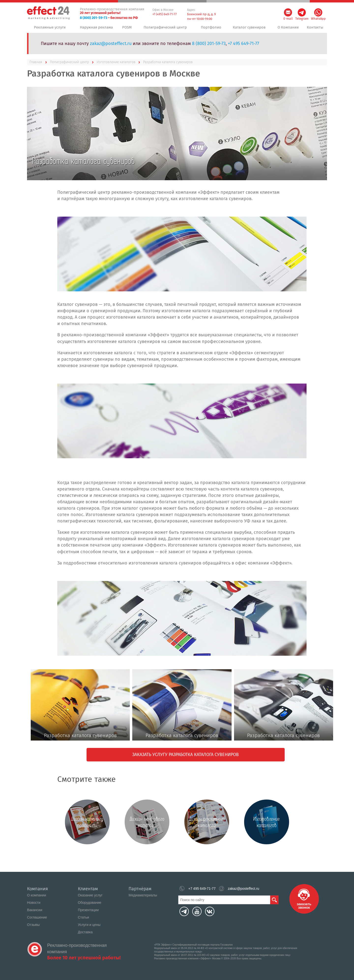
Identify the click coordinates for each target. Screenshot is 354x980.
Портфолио (210, 29)
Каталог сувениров (248, 29)
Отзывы (33, 925)
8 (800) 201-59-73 (94, 18)
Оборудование (90, 903)
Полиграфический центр (166, 29)
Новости (34, 903)
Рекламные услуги (50, 29)
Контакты (315, 29)
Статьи (83, 917)
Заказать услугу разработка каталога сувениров (185, 758)
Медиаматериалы (143, 895)
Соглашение (37, 917)
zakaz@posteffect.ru (111, 47)
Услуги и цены (89, 925)
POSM (128, 29)
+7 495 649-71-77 (243, 47)
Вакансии (35, 910)
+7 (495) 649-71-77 (165, 14)
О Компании (287, 29)
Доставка (85, 932)
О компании (37, 895)
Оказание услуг (90, 895)
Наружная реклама (96, 29)
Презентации (88, 910)
